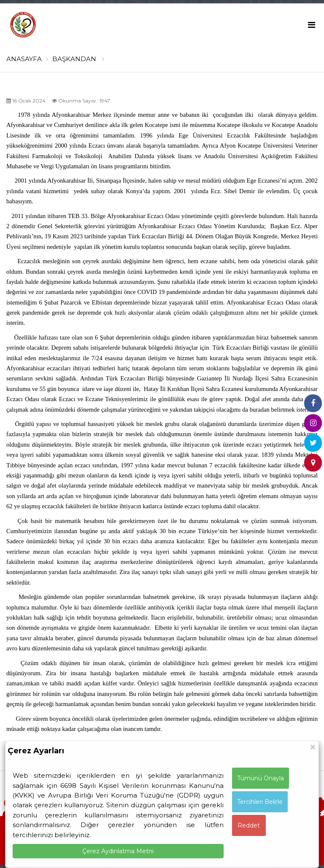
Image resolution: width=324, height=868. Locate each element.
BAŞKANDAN (78, 59)
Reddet (249, 825)
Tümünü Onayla (261, 778)
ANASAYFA (24, 59)
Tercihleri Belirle (260, 802)
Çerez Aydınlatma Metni (118, 851)
